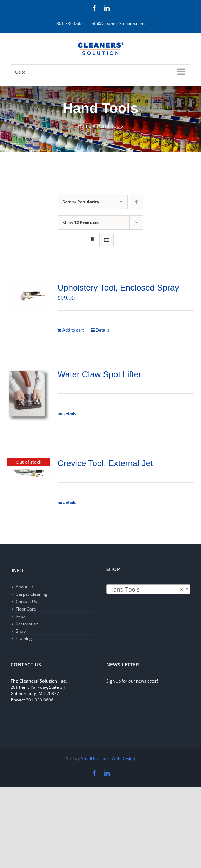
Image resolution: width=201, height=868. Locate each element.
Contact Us (26, 602)
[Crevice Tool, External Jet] (29, 474)
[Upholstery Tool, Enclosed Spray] (29, 296)
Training (24, 638)
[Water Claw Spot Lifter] (29, 396)
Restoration (27, 624)
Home (85, 126)
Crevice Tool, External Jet (105, 463)
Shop (21, 631)
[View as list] (106, 240)
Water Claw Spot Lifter (99, 374)
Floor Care (26, 609)
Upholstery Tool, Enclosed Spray (118, 288)
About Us (25, 587)
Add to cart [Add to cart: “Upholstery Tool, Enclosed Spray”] (73, 330)
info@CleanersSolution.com (118, 23)
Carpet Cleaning (32, 594)
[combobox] (149, 589)
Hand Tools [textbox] (146, 589)
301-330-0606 (40, 700)
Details (103, 330)
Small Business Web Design (108, 759)
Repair (22, 616)
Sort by (81, 202)
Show (81, 223)
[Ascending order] (137, 202)
